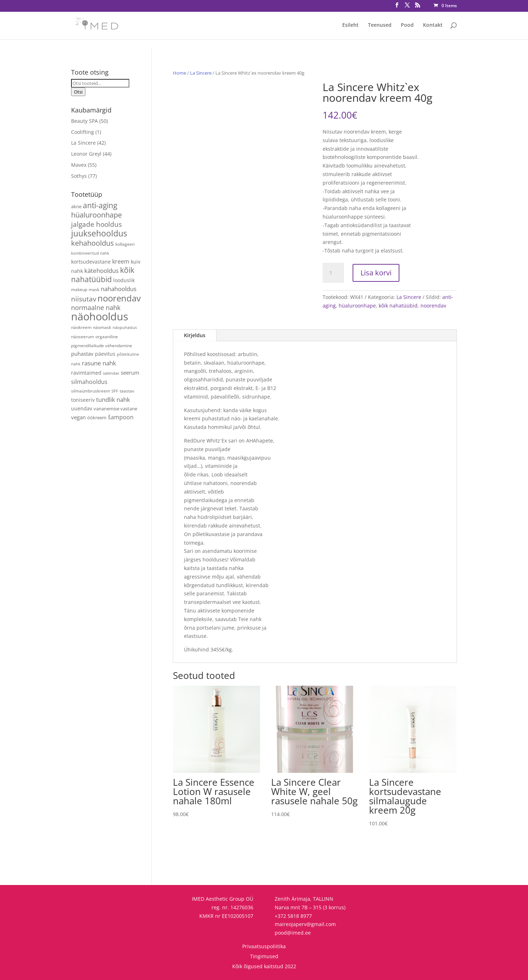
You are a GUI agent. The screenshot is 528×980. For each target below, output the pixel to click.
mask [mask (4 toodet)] (94, 289)
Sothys (79, 176)
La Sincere (201, 73)
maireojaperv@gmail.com (305, 924)
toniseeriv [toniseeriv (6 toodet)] (83, 400)
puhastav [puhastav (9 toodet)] (82, 354)
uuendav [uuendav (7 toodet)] (82, 408)
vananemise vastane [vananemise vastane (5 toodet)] (115, 409)
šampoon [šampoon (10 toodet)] (121, 417)
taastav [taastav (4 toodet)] (127, 391)
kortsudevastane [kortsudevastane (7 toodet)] (91, 262)
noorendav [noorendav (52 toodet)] (119, 298)
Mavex (79, 165)
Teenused (380, 25)
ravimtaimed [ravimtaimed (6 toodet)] (86, 373)
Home (180, 73)
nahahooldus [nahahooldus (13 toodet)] (119, 289)
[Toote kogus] (333, 273)
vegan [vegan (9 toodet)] (78, 417)
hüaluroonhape (357, 306)
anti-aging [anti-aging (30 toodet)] (100, 205)
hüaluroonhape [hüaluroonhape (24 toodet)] (96, 215)
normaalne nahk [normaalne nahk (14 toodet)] (96, 307)
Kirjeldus (195, 335)
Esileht (350, 25)
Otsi (78, 92)
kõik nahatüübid (398, 306)
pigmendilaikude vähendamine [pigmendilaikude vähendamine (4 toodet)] (102, 345)
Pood (407, 25)
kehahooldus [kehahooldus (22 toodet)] (93, 243)
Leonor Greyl (86, 154)
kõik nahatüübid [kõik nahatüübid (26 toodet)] (103, 275)
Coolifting (83, 132)
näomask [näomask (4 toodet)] (102, 327)
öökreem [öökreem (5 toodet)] (97, 417)
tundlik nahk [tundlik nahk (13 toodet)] (113, 399)
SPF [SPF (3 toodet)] (115, 391)
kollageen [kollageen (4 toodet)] (125, 244)
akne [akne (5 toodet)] (76, 206)
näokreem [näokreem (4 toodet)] (81, 327)
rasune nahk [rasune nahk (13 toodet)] (99, 363)
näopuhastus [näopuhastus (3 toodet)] (125, 327)
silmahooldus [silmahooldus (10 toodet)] (89, 382)
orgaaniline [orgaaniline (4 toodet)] (107, 336)
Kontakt (433, 25)
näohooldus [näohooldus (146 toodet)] (100, 316)
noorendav (433, 306)
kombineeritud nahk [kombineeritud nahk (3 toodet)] (90, 253)
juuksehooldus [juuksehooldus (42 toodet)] (99, 233)
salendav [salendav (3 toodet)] (111, 373)
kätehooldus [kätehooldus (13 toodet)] (101, 271)
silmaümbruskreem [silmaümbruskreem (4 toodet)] (91, 391)
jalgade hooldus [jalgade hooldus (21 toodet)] (96, 224)
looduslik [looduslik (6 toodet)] (124, 280)
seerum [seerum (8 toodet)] (130, 372)
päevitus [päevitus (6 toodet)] (105, 354)
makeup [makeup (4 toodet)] (79, 289)
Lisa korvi (376, 273)
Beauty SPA (84, 121)
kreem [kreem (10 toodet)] (121, 261)
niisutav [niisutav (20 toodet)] (84, 299)
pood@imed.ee (293, 933)
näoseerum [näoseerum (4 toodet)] (83, 336)
